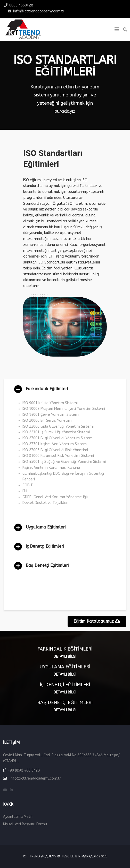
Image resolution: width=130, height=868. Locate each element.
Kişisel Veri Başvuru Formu (25, 824)
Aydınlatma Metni (18, 817)
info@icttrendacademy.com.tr (39, 11)
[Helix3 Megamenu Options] (117, 30)
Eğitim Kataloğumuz (97, 621)
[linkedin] (11, 790)
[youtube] (5, 790)
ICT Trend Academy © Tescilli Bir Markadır (60, 856)
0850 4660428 (21, 5)
